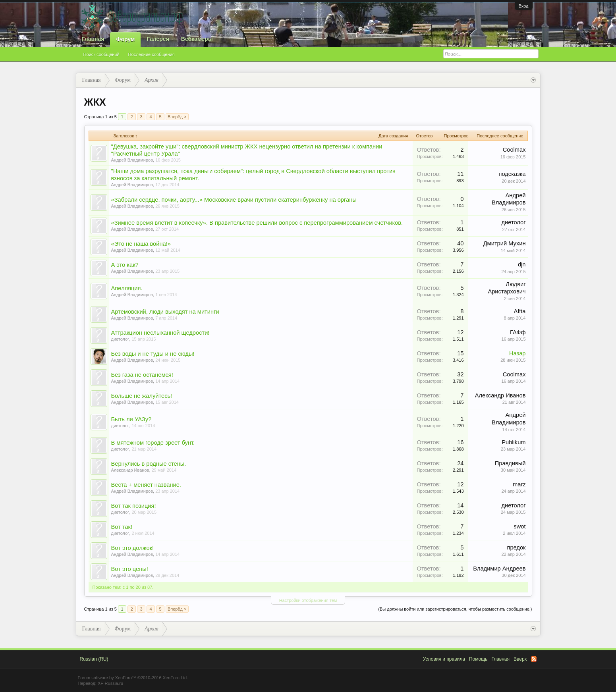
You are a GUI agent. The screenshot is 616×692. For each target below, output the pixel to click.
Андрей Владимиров (132, 160)
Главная (93, 39)
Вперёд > (177, 117)
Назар (518, 353)
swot (519, 526)
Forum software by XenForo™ (133, 678)
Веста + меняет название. (146, 485)
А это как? (125, 265)
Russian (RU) (94, 659)
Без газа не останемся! (142, 375)
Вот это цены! (130, 569)
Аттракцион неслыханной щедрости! (160, 333)
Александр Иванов (500, 395)
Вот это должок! (133, 548)
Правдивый (510, 463)
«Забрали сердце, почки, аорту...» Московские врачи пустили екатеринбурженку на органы (234, 200)
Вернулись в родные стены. (149, 464)
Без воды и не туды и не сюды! (153, 354)
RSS (534, 659)
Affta (520, 311)
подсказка (512, 174)
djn (522, 264)
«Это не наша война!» (141, 244)
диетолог (514, 222)
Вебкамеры (197, 39)
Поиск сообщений (101, 54)
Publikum (514, 442)
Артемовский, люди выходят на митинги (165, 312)
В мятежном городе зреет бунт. (153, 443)
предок (516, 547)
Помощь (478, 659)
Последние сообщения (152, 54)
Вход (524, 6)
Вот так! (122, 527)
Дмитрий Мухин (505, 243)
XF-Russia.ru (110, 683)
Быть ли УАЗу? (131, 419)
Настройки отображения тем (308, 600)
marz (519, 484)
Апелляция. (127, 288)
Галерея (158, 39)
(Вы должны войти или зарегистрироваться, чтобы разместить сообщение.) (455, 609)
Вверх (520, 659)
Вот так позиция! (134, 506)
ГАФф (518, 332)
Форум (125, 39)
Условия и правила (444, 659)
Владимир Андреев (499, 569)
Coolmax (514, 150)
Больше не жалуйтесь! (142, 396)
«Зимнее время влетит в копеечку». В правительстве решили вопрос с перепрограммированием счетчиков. (257, 223)
